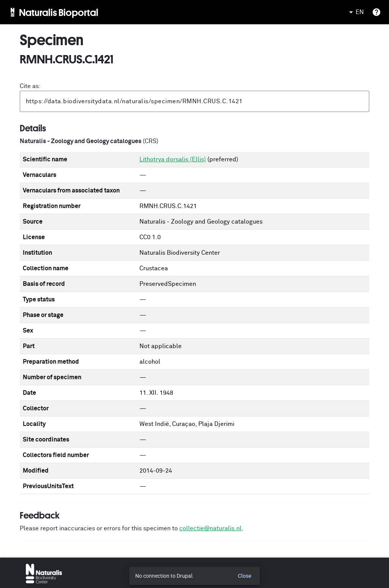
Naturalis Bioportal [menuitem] (59, 12)
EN (355, 12)
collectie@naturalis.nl (210, 528)
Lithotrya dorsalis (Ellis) (173, 159)
